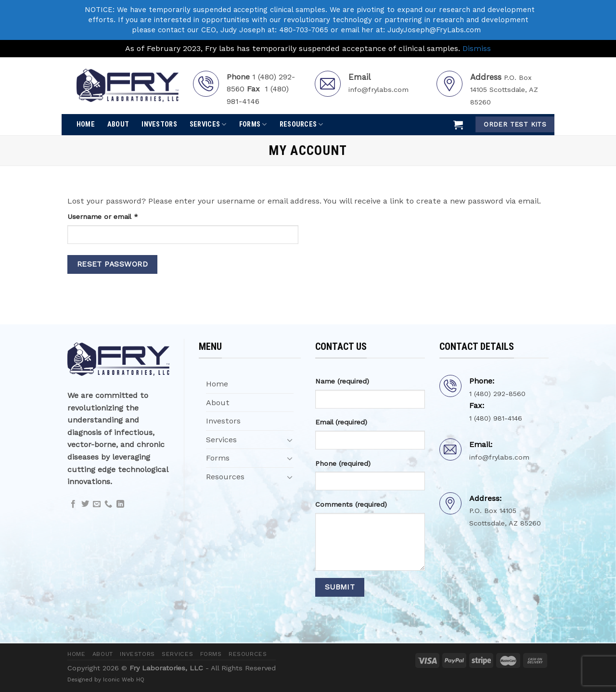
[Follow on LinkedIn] (120, 504)
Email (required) (341, 422)
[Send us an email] (97, 504)
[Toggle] (290, 440)
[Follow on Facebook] (73, 504)
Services (208, 124)
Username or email (117, 216)
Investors (159, 124)
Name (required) (342, 381)
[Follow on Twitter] (85, 504)
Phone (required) (343, 463)
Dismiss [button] (477, 48)
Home (86, 124)
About (118, 124)
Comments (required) (351, 504)
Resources (302, 124)
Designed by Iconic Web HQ (106, 679)
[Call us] (108, 504)
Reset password (113, 264)
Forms (253, 124)
